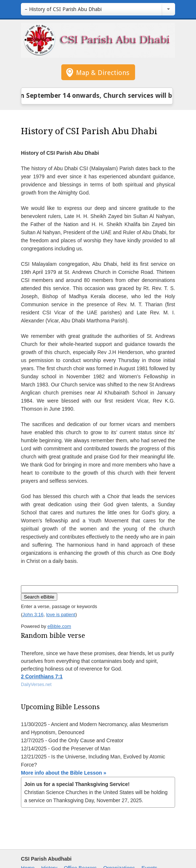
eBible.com (59, 626)
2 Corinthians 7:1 (42, 676)
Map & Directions (103, 73)
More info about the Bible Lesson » (64, 773)
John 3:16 (33, 615)
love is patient (61, 615)
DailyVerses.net (36, 685)
